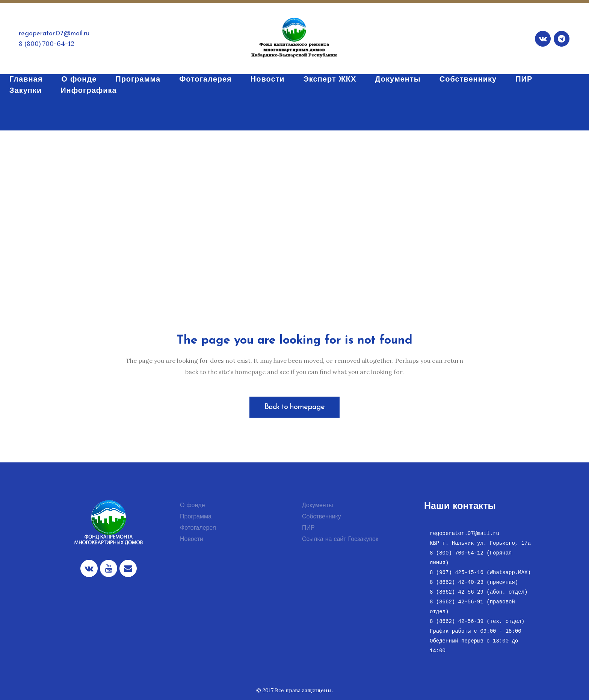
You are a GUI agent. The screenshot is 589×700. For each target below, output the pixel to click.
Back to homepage (294, 407)
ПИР (308, 528)
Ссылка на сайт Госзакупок (340, 539)
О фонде (193, 506)
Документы (317, 506)
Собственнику (322, 517)
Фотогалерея (198, 528)
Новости (192, 539)
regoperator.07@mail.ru (54, 34)
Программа (196, 517)
